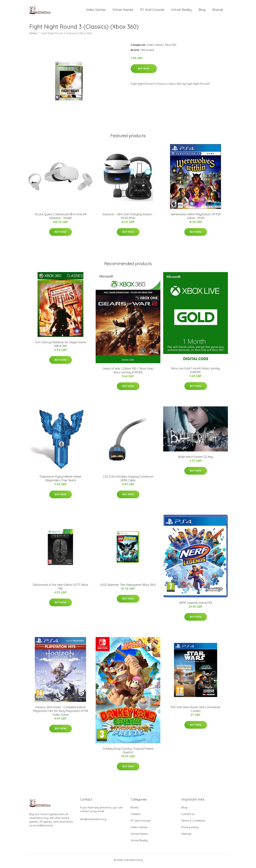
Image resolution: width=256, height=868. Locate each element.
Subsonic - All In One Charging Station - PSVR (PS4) (128, 218)
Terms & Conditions (193, 823)
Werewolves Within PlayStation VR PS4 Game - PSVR (196, 218)
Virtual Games (123, 11)
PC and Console (152, 11)
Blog (202, 11)
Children (136, 816)
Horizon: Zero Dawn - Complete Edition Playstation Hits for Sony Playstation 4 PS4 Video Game (60, 713)
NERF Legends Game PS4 (196, 605)
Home (33, 35)
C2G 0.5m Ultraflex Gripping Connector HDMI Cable (128, 480)
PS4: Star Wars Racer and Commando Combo (196, 711)
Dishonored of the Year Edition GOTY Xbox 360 (60, 588)
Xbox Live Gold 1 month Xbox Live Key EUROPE (196, 372)
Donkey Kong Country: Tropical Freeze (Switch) (128, 752)
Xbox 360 (171, 47)
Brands (218, 11)
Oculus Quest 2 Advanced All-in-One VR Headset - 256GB (60, 218)
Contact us (188, 816)
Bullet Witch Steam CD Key (196, 459)
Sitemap (186, 836)
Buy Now (144, 70)
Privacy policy (190, 829)
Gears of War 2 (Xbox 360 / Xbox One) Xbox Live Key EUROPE (128, 372)
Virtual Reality (181, 11)
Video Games (96, 11)
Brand (134, 809)
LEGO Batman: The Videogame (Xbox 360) (128, 586)
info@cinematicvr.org (93, 821)
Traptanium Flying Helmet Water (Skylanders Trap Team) (60, 480)
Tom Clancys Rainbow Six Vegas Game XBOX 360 (60, 346)
